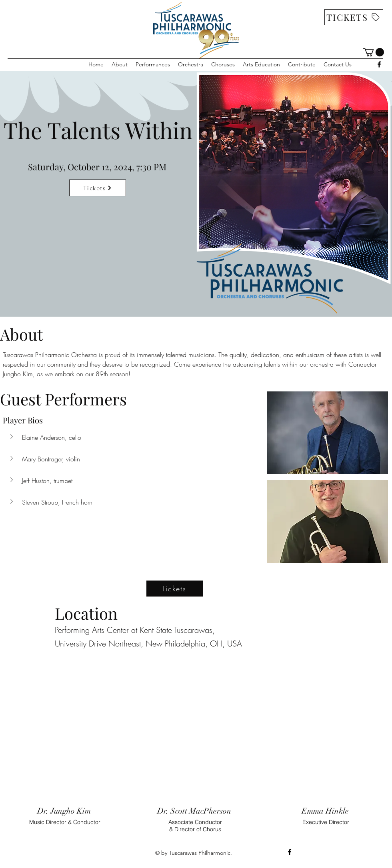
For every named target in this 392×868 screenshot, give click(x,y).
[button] (120, 64)
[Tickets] (98, 188)
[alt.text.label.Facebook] (379, 64)
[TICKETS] (354, 17)
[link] (374, 52)
